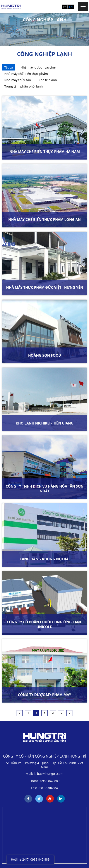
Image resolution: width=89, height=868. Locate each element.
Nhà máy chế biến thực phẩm (26, 74)
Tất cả (9, 67)
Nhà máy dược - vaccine (38, 67)
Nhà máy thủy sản (18, 80)
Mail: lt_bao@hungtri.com (44, 774)
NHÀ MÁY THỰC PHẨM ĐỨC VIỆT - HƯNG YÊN (45, 287)
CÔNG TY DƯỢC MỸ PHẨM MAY (44, 695)
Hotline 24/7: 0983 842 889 (30, 859)
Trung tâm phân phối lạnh (24, 86)
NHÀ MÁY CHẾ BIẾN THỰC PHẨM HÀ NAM (45, 152)
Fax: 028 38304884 (44, 788)
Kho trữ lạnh (48, 80)
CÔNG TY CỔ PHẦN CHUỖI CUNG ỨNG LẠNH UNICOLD (45, 624)
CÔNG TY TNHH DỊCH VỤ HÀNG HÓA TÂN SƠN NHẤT (45, 489)
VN (65, 7)
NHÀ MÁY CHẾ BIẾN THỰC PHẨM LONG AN (44, 220)
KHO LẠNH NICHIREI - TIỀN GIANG (45, 423)
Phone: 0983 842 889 (44, 781)
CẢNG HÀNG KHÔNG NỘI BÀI (45, 559)
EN (71, 7)
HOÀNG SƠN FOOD (45, 355)
